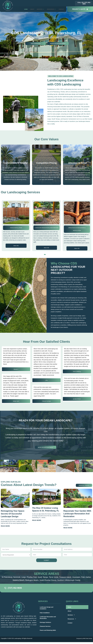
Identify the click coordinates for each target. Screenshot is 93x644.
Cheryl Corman (46, 401)
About (29, 9)
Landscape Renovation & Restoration (76, 228)
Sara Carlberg (77, 371)
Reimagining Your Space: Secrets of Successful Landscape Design (13, 513)
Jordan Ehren (77, 399)
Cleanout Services (45, 626)
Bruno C (16, 369)
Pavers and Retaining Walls (48, 630)
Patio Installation (16, 228)
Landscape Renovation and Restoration (48, 617)
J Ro (46, 380)
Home (22, 9)
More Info (16, 248)
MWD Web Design (88, 638)
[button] (45, 255)
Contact (61, 9)
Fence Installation (46, 228)
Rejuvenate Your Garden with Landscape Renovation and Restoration (77, 513)
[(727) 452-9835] (6, 588)
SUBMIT (46, 560)
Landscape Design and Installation (47, 608)
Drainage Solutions (46, 622)
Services (38, 9)
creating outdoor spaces (16, 620)
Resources (50, 9)
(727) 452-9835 (16, 588)
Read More (5, 526)
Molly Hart (16, 401)
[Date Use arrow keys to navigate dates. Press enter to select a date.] (46, 554)
